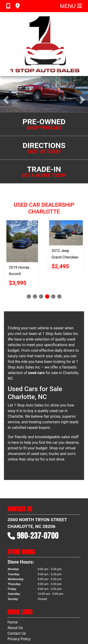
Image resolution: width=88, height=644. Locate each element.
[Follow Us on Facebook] (36, 625)
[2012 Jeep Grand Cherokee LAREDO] (68, 202)
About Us (15, 597)
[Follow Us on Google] (52, 625)
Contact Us (17, 603)
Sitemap (50, 630)
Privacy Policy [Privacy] (19, 608)
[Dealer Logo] (44, 44)
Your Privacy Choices (71, 630)
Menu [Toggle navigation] (71, 6)
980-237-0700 (38, 505)
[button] (6, 85)
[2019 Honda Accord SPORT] (24, 210)
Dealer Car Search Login (14, 630)
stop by (33, 429)
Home (13, 591)
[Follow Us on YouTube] (44, 625)
